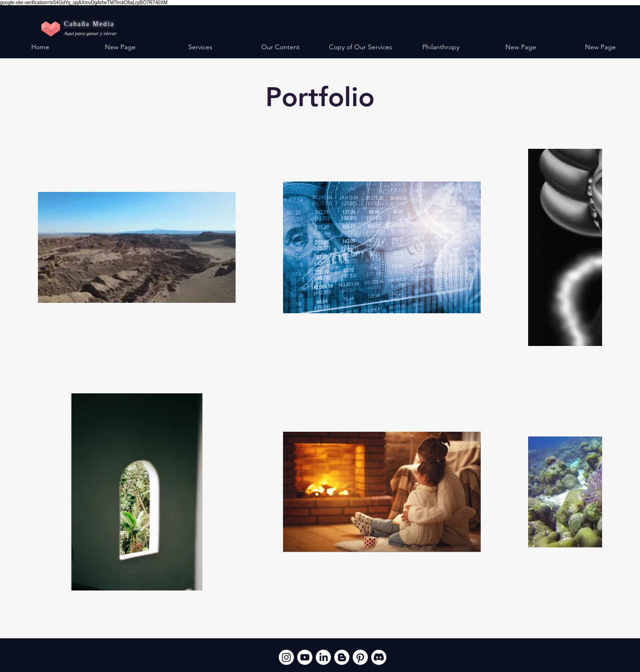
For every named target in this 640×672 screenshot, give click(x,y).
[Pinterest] (360, 657)
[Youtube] (305, 657)
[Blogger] (342, 657)
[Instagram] (286, 657)
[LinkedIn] (323, 657)
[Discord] (379, 657)
